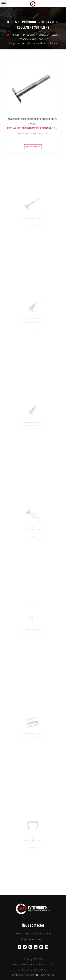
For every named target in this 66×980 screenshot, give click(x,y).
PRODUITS (29, 35)
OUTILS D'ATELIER (48, 35)
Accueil (15, 35)
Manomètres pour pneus (32, 39)
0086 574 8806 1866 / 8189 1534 (33, 933)
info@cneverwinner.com (33, 939)
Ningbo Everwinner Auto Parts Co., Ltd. (33, 964)
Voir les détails (33, 144)
